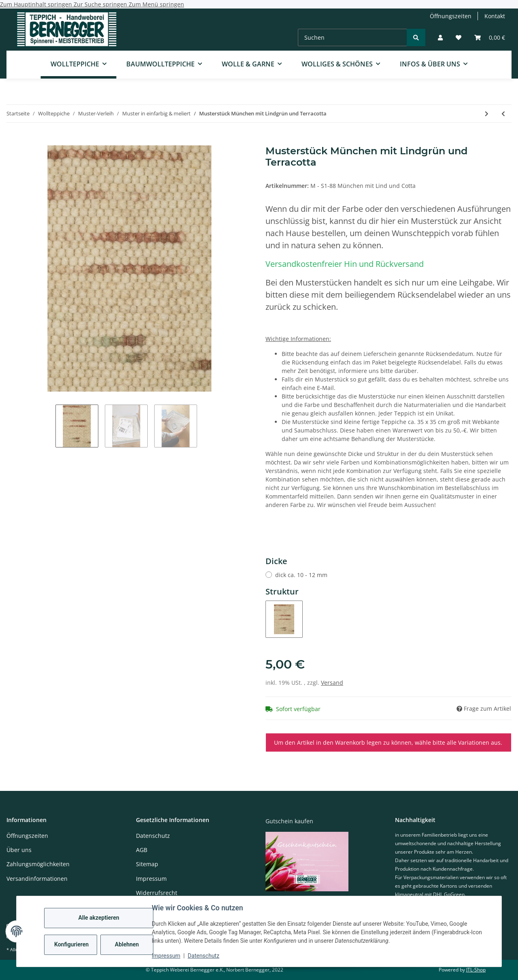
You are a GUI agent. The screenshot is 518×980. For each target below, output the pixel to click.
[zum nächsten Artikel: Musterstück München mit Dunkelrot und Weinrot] (487, 114)
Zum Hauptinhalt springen (37, 4)
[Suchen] (352, 37)
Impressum (166, 956)
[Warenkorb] (490, 37)
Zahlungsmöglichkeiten (38, 864)
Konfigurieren (71, 944)
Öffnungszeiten (451, 16)
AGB (142, 850)
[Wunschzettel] (459, 37)
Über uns (19, 850)
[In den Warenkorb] (13, 141)
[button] (440, 37)
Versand (332, 683)
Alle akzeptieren (99, 918)
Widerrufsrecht (157, 893)
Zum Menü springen (156, 4)
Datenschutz (204, 956)
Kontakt (495, 16)
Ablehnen (127, 944)
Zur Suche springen (101, 4)
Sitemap (147, 864)
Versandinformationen (37, 879)
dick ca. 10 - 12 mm (301, 575)
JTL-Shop (476, 970)
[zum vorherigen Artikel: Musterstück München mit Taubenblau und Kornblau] (503, 114)
